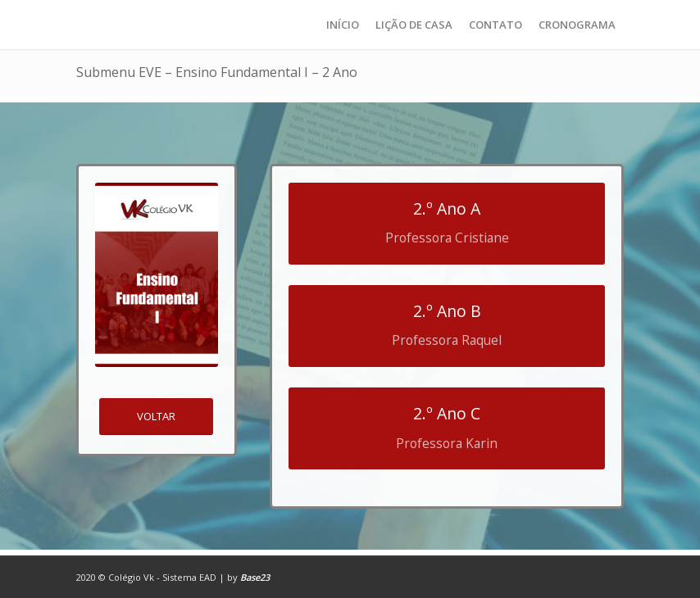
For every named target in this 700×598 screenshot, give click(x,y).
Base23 (255, 577)
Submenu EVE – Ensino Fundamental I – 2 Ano (217, 72)
